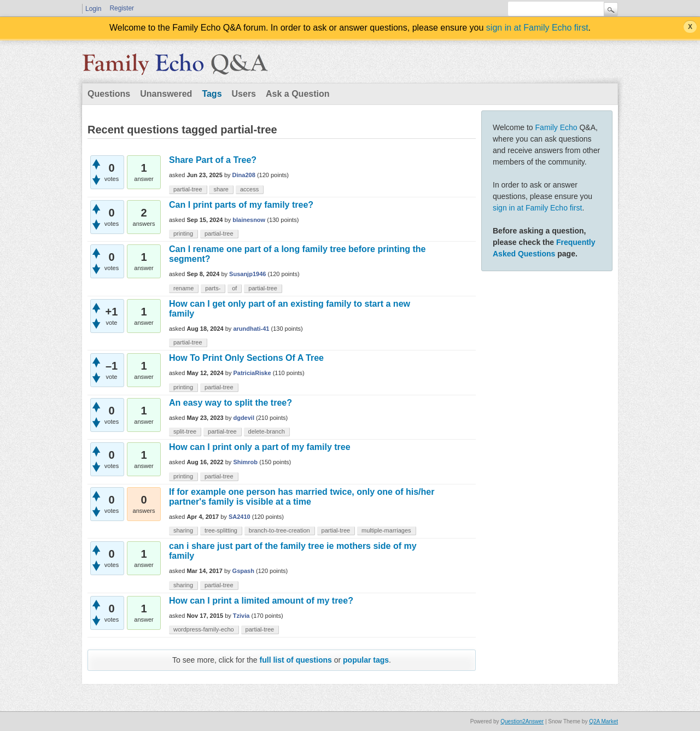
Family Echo (556, 127)
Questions (109, 94)
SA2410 (240, 517)
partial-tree (188, 189)
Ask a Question (297, 94)
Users (244, 94)
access (249, 189)
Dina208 (244, 175)
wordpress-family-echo (204, 629)
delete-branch (267, 431)
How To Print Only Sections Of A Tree (246, 358)
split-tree (185, 431)
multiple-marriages (386, 530)
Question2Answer (522, 721)
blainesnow (249, 220)
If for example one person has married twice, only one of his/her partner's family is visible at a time (302, 497)
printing (183, 233)
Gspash (243, 571)
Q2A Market (603, 721)
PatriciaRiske (252, 373)
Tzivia (241, 616)
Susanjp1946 (247, 274)
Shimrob (245, 462)
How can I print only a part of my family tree (260, 447)
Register (122, 8)
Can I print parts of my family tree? (241, 205)
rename (183, 288)
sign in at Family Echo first (537, 28)
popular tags (366, 660)
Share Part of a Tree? (213, 160)
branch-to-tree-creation (279, 530)
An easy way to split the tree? (231, 403)
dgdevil (244, 418)
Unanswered (166, 94)
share (221, 189)
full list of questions (296, 660)
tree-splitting (221, 530)
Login (93, 9)
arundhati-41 (251, 329)
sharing (183, 530)
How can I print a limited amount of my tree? (261, 601)
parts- (213, 288)
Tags (212, 94)
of (234, 288)
